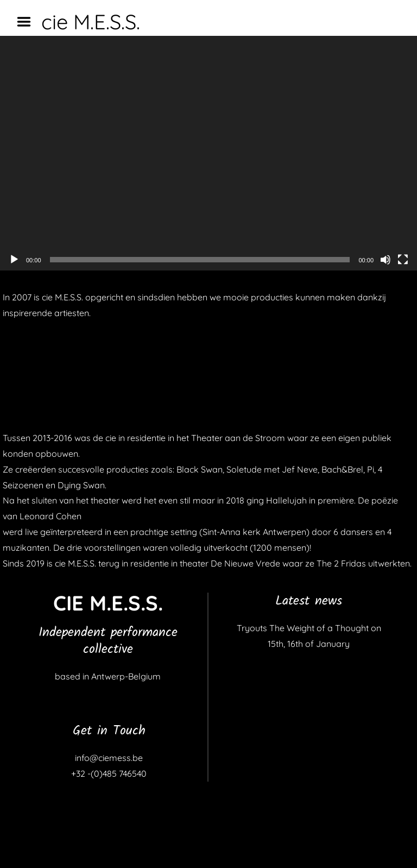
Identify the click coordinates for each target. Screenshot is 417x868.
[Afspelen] (14, 260)
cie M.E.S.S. (91, 22)
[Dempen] (386, 260)
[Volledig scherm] (403, 260)
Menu (28, 22)
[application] (208, 153)
